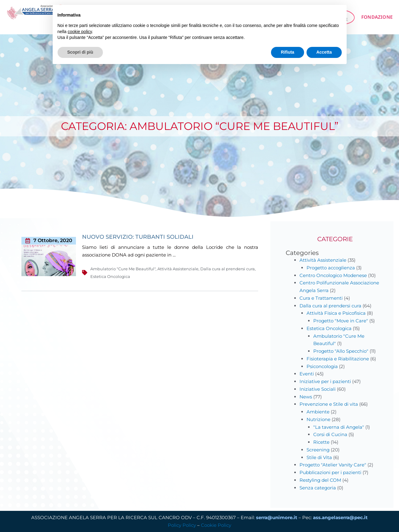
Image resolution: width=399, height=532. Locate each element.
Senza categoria (318, 488)
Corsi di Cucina (330, 434)
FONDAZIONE (377, 17)
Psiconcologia (322, 366)
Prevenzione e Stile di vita (329, 404)
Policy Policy (182, 525)
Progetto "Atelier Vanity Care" (333, 465)
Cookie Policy (216, 525)
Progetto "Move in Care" (341, 321)
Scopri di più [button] (80, 52)
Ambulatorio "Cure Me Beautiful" (123, 269)
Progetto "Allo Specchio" (341, 351)
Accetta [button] (324, 52)
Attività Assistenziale (178, 269)
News (306, 397)
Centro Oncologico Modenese (333, 275)
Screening (318, 450)
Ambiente (318, 412)
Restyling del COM (320, 480)
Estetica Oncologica (110, 276)
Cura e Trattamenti (321, 298)
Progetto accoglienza (331, 268)
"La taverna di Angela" (339, 427)
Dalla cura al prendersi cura (228, 269)
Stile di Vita (319, 457)
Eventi (307, 374)
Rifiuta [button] (288, 52)
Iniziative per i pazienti (325, 381)
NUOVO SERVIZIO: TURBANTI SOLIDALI (138, 237)
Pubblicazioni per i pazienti (330, 472)
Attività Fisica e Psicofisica (336, 313)
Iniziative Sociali (318, 389)
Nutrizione (318, 419)
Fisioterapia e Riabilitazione (338, 359)
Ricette (321, 442)
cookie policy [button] (80, 32)
